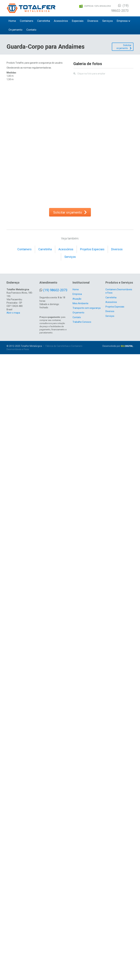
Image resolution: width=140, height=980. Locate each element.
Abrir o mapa (13, 939)
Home (12, 21)
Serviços (107, 21)
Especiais (78, 21)
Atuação (77, 925)
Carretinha (44, 21)
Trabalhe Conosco (82, 948)
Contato (31, 30)
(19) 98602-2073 (55, 916)
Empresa (122, 21)
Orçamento (15, 30)
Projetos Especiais (92, 875)
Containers (27, 21)
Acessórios (61, 21)
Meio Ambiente (80, 929)
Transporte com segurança (87, 934)
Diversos (93, 21)
